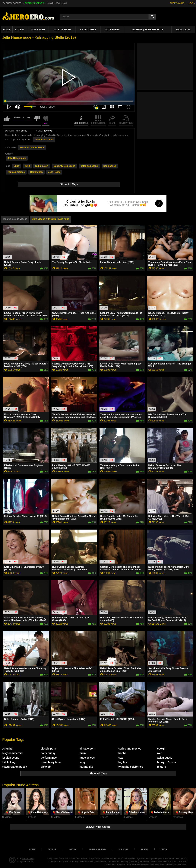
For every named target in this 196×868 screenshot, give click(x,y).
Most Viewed (62, 30)
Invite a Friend (97, 849)
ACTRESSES (112, 30)
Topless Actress (16, 172)
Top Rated (38, 30)
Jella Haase (54, 172)
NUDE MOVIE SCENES (32, 148)
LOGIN (192, 3)
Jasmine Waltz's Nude (58, 3)
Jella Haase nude (44, 140)
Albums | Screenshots (148, 30)
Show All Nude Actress (98, 827)
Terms (145, 849)
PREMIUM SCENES (34, 3)
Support (123, 849)
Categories (88, 30)
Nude (16, 166)
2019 (27, 166)
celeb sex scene (89, 166)
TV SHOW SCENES (12, 3)
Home (6, 30)
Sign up (52, 849)
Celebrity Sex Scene (64, 166)
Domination (36, 172)
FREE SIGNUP (177, 3)
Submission (42, 166)
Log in (73, 849)
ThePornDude (183, 30)
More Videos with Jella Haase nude (51, 219)
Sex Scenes (110, 166)
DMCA (164, 849)
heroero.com (28, 859)
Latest (20, 30)
